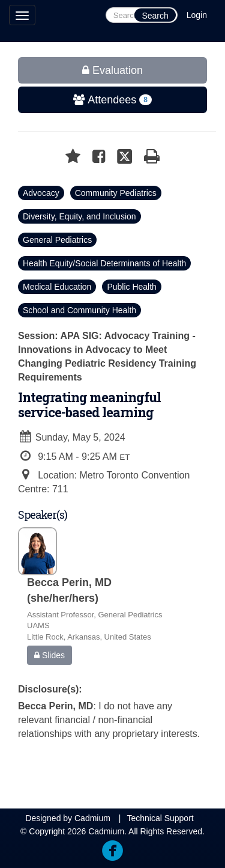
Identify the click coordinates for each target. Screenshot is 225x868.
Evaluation (112, 70)
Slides (49, 655)
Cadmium (92, 818)
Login (197, 15)
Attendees (86, 100)
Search (155, 16)
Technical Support (160, 818)
